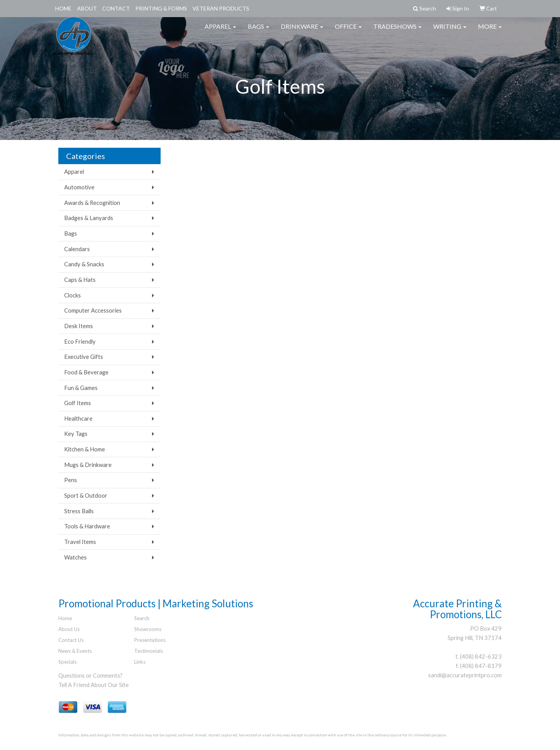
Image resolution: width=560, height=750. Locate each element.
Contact (116, 8)
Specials (67, 662)
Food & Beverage (86, 372)
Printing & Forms (161, 8)
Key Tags (76, 434)
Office (348, 31)
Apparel (220, 31)
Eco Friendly (80, 342)
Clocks (73, 295)
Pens (71, 480)
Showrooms (148, 629)
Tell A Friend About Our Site (94, 685)
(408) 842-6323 (481, 656)
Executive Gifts (84, 357)
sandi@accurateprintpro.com (465, 675)
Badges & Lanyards (89, 218)
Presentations (150, 640)
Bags (258, 31)
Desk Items (79, 326)
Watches (75, 557)
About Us (69, 629)
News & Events (75, 651)
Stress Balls (79, 511)
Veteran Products (221, 8)
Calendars (77, 249)
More (490, 31)
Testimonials (149, 651)
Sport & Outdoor (86, 496)
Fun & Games (81, 388)
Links (140, 662)
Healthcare (78, 419)
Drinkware (302, 31)
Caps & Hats (80, 280)
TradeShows (397, 31)
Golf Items (78, 403)
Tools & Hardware (87, 526)
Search (142, 618)
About (87, 8)
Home (63, 8)
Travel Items (80, 542)
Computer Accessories (93, 310)
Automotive (79, 187)
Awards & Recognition (92, 203)
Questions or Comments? (90, 676)
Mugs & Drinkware (88, 465)
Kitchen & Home (85, 449)
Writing (450, 31)
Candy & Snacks (84, 264)
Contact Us (71, 640)
